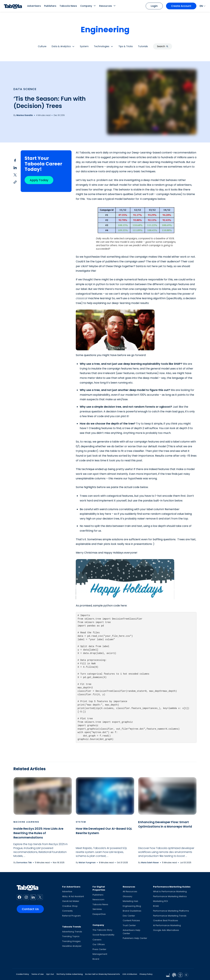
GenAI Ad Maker (71, 901)
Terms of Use (37, 974)
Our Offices (99, 944)
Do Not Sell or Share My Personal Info (103, 974)
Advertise (67, 891)
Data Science (25, 89)
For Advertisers (71, 887)
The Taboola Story (102, 930)
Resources (106, 6)
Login (154, 6)
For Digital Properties (99, 888)
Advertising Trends (72, 932)
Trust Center (129, 925)
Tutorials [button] (143, 46)
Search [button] (163, 46)
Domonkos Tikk (24, 862)
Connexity (67, 911)
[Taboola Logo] (13, 6)
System (81, 822)
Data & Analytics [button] (61, 46)
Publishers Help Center (135, 938)
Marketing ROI (160, 901)
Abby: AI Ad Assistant (73, 896)
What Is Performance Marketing (170, 891)
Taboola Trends (72, 927)
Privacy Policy (146, 974)
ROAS (156, 906)
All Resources (130, 891)
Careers (97, 940)
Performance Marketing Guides (172, 887)
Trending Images (71, 941)
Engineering (105, 30)
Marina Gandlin (25, 115)
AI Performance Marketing (167, 925)
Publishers (50, 6)
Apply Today (39, 180)
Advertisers (34, 6)
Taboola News (68, 6)
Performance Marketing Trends (170, 916)
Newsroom (98, 900)
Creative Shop (70, 906)
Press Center (99, 949)
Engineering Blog (132, 906)
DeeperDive (99, 914)
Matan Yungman (87, 862)
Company (86, 6)
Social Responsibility (103, 935)
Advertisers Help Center (131, 932)
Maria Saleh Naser (150, 862)
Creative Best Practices (166, 920)
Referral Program (71, 916)
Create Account (181, 6)
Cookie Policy (22, 974)
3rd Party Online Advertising (70, 974)
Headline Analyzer (72, 946)
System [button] (84, 46)
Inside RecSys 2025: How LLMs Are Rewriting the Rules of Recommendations (38, 833)
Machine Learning (26, 822)
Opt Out (50, 974)
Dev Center (129, 916)
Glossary (127, 896)
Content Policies (131, 920)
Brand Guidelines (132, 911)
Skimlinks (97, 909)
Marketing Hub (130, 901)
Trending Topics (71, 936)
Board (96, 959)
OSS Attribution (130, 974)
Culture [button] (42, 46)
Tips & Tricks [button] (126, 46)
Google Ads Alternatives (166, 930)
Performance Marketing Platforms (171, 911)
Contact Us (30, 909)
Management (100, 954)
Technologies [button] (102, 46)
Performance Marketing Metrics (170, 896)
